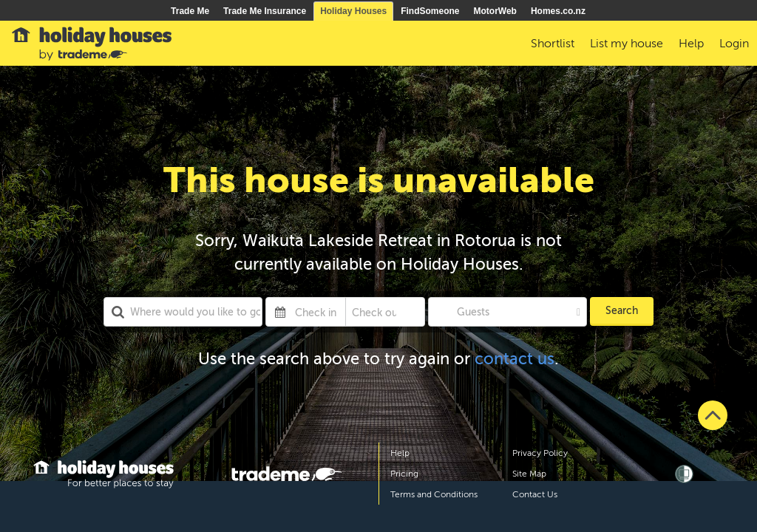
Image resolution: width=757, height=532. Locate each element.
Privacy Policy (540, 453)
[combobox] (183, 312)
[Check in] (317, 312)
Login (734, 44)
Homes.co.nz (558, 11)
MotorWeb (495, 11)
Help (400, 453)
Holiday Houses (353, 11)
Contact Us (535, 494)
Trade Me (190, 11)
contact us (515, 359)
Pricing (404, 474)
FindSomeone (430, 11)
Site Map (529, 474)
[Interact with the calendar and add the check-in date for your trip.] (280, 312)
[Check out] (374, 312)
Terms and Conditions (434, 494)
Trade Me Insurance (265, 11)
